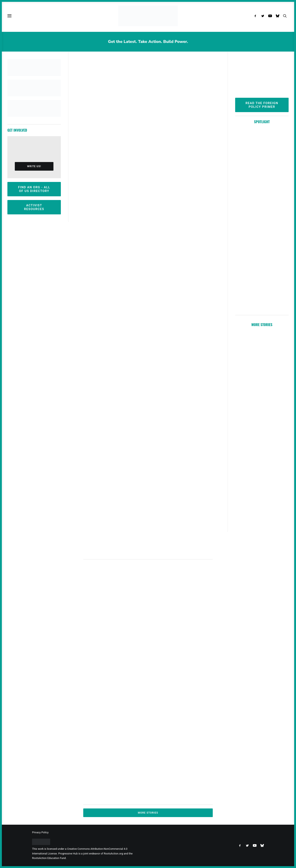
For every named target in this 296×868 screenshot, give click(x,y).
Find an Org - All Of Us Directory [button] (35, 189)
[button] (256, 16)
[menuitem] (256, 16)
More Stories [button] (148, 813)
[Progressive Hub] (148, 16)
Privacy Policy (40, 832)
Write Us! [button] (34, 166)
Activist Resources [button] (34, 207)
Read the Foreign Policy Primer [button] (262, 105)
